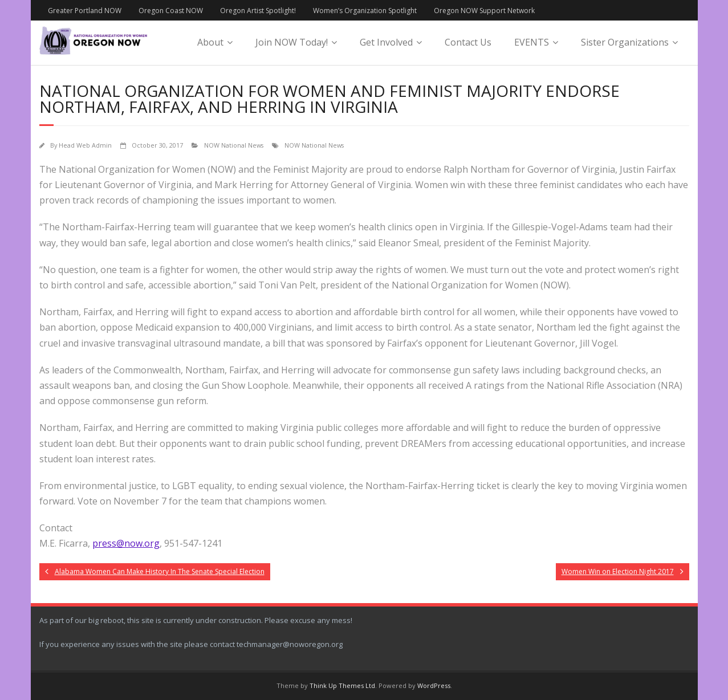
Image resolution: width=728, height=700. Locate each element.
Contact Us (468, 42)
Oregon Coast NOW (171, 11)
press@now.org (126, 543)
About (210, 42)
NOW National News (234, 145)
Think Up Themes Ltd (342, 685)
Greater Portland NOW (85, 11)
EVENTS (532, 42)
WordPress (434, 685)
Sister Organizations (625, 42)
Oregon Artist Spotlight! (258, 11)
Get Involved (386, 42)
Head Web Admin (85, 145)
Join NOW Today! (292, 42)
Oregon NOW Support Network (484, 11)
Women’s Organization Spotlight (365, 11)
